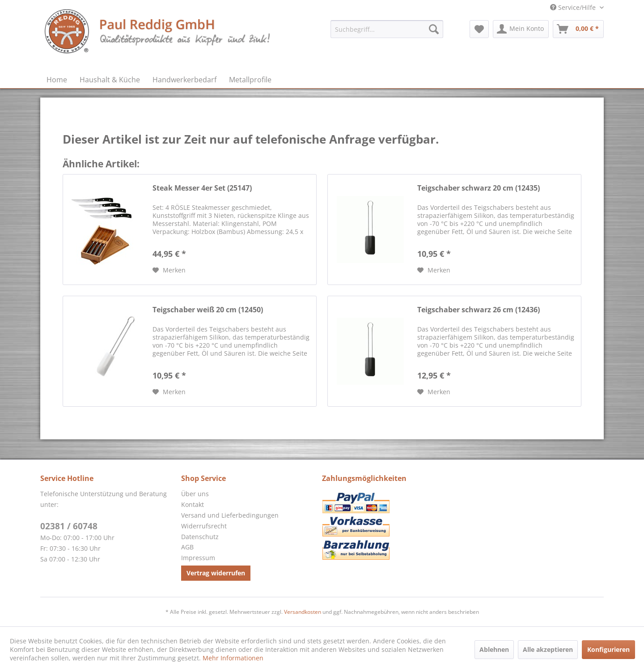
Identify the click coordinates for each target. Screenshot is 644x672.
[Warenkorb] (578, 29)
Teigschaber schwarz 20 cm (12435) (479, 188)
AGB (187, 547)
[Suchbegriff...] (387, 29)
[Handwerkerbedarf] (184, 80)
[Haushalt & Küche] (110, 80)
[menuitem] (387, 29)
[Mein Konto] (521, 29)
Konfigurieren (608, 649)
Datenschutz (200, 537)
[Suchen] (434, 29)
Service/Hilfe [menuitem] (574, 7)
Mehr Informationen (233, 658)
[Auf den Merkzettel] (169, 270)
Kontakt (193, 504)
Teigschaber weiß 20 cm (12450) (208, 310)
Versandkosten (303, 612)
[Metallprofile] (250, 80)
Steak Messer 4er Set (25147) (202, 188)
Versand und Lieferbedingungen (230, 515)
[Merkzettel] (479, 29)
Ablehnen (494, 649)
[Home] (57, 80)
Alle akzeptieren (548, 649)
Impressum (198, 558)
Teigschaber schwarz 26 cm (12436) (479, 310)
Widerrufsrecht (204, 526)
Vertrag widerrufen (216, 573)
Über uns (195, 494)
